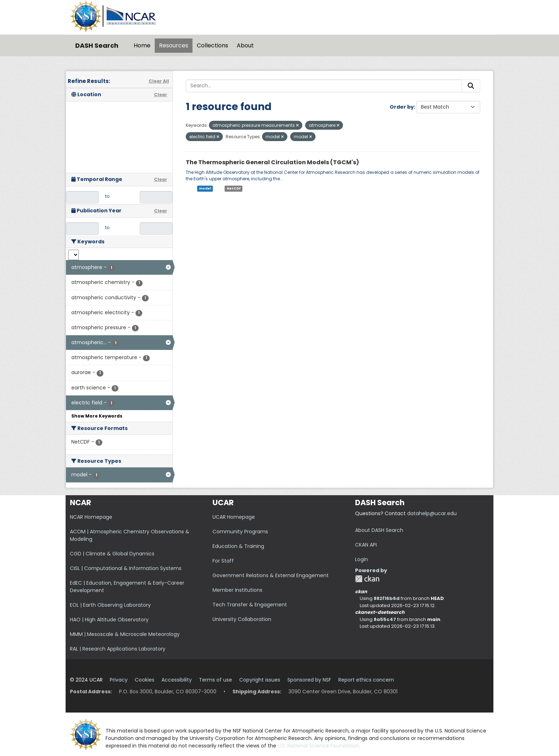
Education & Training (238, 546)
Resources (174, 45)
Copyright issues (260, 680)
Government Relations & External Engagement (271, 575)
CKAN (367, 579)
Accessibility (177, 680)
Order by (402, 107)
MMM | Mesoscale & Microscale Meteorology (125, 634)
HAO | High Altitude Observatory (109, 620)
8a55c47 (385, 619)
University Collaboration (242, 619)
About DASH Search (379, 530)
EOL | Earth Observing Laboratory (110, 605)
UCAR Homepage (234, 517)
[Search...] (324, 86)
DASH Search (97, 45)
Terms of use (216, 680)
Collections (212, 45)
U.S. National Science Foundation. (319, 746)
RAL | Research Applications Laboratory (118, 649)
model (205, 188)
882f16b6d (387, 598)
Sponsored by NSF (309, 680)
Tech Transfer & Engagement (250, 605)
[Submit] (471, 86)
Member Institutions (237, 590)
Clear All (159, 81)
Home (142, 45)
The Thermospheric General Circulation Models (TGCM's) (272, 162)
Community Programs (240, 532)
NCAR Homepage (91, 517)
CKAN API (366, 545)
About (245, 45)
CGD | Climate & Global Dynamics (112, 554)
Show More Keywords (97, 416)
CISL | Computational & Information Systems (126, 568)
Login (361, 559)
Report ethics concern (366, 680)
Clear (161, 95)
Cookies (145, 680)
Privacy (119, 680)
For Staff (223, 561)
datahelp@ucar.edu (432, 513)
